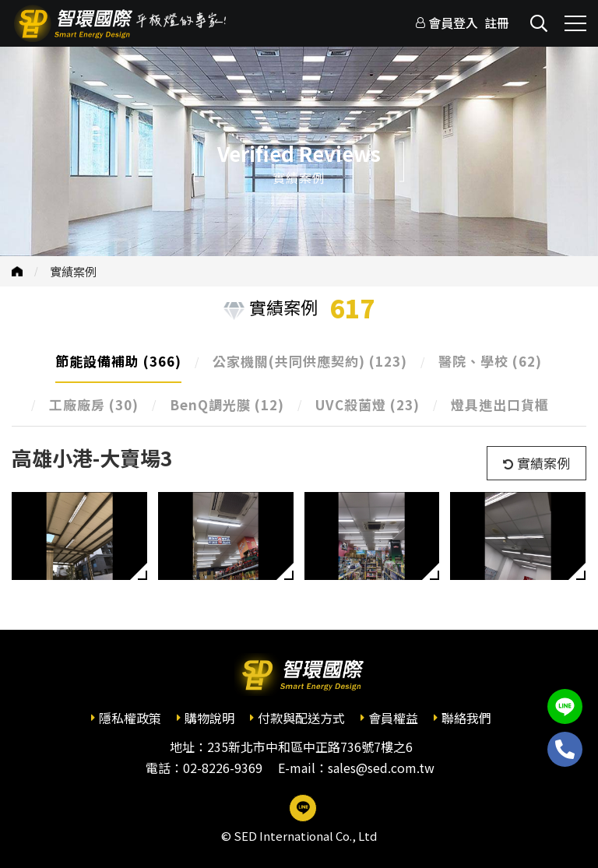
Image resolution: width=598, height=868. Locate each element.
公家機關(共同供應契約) (310, 361)
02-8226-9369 (223, 768)
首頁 (17, 271)
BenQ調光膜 (227, 404)
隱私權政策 (130, 718)
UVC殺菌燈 (368, 404)
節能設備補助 (118, 361)
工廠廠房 (94, 404)
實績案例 (73, 271)
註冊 (497, 23)
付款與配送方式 (301, 718)
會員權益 (393, 718)
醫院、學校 (490, 361)
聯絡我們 (466, 718)
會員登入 (453, 23)
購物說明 (209, 718)
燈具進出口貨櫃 (500, 404)
